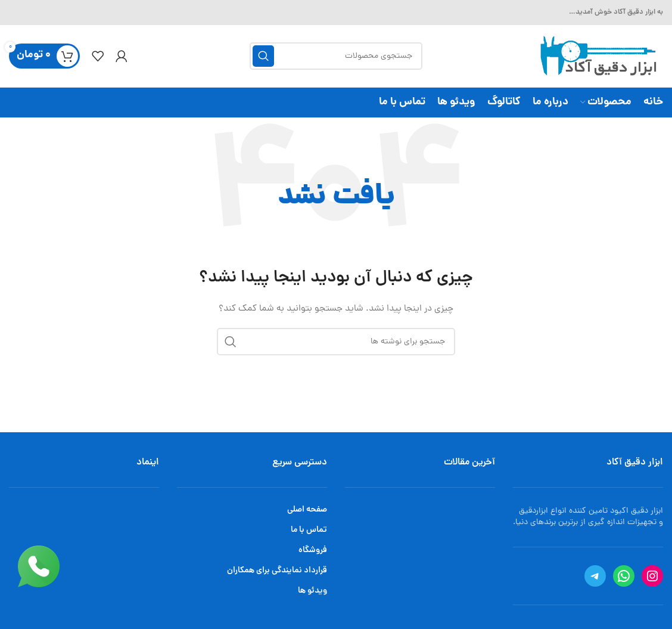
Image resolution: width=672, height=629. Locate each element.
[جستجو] (336, 56)
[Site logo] (597, 57)
